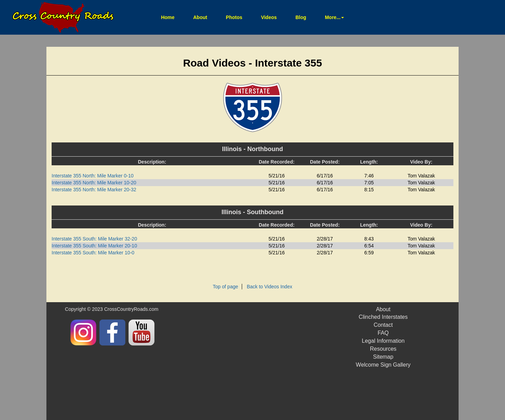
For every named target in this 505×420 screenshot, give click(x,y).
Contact (383, 325)
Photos (234, 17)
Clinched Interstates (383, 317)
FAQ (383, 333)
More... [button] (334, 17)
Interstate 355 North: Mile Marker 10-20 (94, 183)
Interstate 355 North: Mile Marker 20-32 (94, 190)
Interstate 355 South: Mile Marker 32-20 (94, 239)
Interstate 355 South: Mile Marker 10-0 (93, 253)
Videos (269, 17)
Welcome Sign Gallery (383, 365)
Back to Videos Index (269, 287)
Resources (383, 349)
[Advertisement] (270, 361)
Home (172, 17)
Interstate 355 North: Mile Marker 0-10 (93, 176)
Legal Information (383, 341)
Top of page (225, 287)
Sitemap (383, 357)
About (200, 17)
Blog (301, 17)
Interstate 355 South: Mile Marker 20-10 (94, 246)
